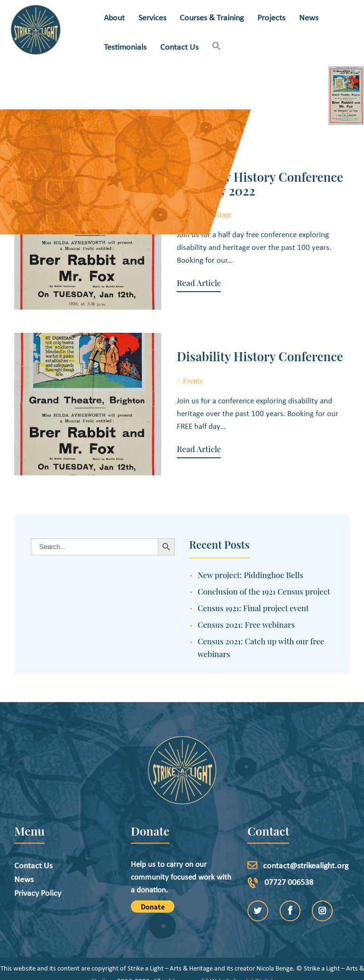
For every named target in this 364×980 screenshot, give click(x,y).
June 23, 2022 (217, 374)
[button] (217, 47)
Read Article (186, 270)
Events (180, 374)
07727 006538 (289, 869)
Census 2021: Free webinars (246, 611)
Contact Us (33, 853)
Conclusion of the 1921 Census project (264, 578)
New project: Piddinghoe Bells (250, 561)
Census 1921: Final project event (253, 595)
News (24, 867)
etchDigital (258, 968)
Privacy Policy (38, 880)
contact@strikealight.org (306, 853)
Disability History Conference (247, 350)
